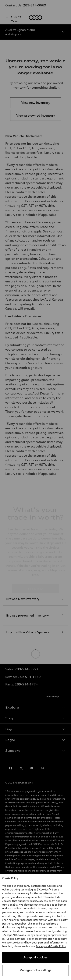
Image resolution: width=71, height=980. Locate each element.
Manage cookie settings (35, 970)
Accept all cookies (35, 957)
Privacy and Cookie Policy (51, 946)
